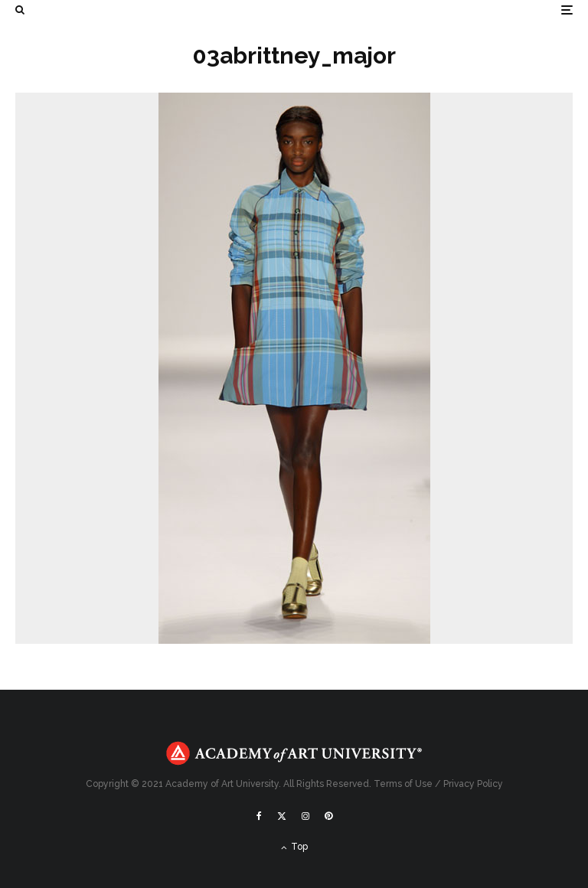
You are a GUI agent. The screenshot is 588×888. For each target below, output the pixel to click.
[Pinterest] (328, 816)
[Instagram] (305, 816)
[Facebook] (259, 816)
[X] (282, 816)
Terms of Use (403, 784)
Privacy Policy (473, 784)
